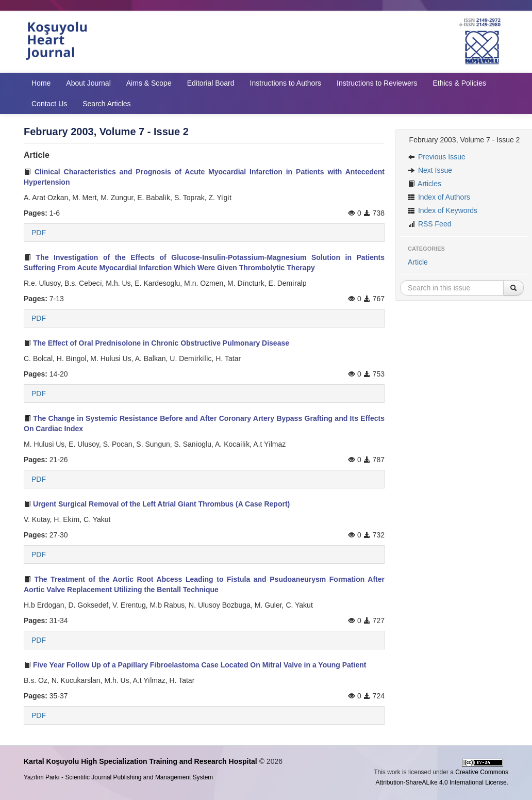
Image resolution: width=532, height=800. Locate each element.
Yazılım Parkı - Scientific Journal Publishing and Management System (118, 777)
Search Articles (106, 104)
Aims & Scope (149, 83)
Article (418, 262)
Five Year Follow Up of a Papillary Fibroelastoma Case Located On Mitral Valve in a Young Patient (195, 665)
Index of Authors (439, 197)
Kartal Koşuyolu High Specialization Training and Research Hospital (140, 761)
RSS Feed (429, 224)
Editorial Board (211, 83)
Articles (425, 184)
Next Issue (430, 170)
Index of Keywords (443, 210)
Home (41, 83)
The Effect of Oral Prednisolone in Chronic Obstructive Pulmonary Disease (156, 343)
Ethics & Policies (459, 83)
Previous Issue (437, 157)
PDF (39, 233)
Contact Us (49, 104)
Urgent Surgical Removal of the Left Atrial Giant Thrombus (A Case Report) (157, 504)
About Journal (88, 83)
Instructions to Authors (286, 83)
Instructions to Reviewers (377, 83)
